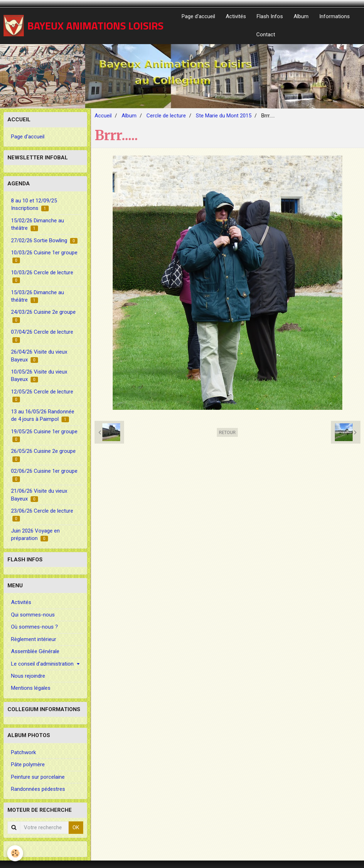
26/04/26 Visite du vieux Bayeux (39, 356)
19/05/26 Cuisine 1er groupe (44, 435)
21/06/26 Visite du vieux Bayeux (39, 495)
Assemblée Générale (35, 651)
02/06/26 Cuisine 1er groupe (44, 475)
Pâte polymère (28, 764)
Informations (334, 16)
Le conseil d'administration (42, 664)
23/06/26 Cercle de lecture (42, 515)
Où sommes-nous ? (34, 627)
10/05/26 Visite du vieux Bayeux (39, 375)
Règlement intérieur (34, 639)
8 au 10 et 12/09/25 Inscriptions (34, 204)
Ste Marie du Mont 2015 (224, 116)
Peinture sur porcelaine (38, 777)
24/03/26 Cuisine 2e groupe (43, 316)
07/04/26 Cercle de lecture (42, 336)
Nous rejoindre (28, 676)
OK (76, 827)
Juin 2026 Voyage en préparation (35, 534)
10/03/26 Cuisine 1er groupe (44, 256)
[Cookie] (15, 853)
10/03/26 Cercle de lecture (42, 276)
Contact (266, 35)
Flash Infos (270, 16)
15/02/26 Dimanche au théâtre (38, 224)
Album (301, 16)
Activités (236, 16)
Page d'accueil (198, 16)
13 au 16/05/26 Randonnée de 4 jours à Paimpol (43, 415)
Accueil (103, 116)
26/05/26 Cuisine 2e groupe (43, 455)
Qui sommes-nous (33, 615)
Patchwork (23, 752)
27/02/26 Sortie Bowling (44, 240)
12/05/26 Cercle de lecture (42, 395)
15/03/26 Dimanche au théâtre (38, 296)
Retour (227, 432)
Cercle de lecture (166, 116)
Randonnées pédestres (38, 789)
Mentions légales (31, 688)
